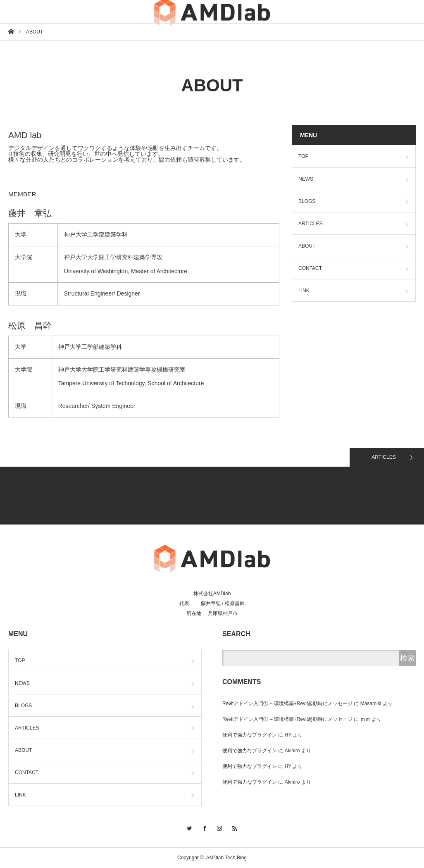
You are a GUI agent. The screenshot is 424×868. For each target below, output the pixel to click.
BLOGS (307, 201)
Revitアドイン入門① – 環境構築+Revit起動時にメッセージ (287, 703)
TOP (303, 156)
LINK (304, 291)
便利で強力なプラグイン (250, 735)
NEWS (306, 179)
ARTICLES (310, 224)
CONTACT (310, 268)
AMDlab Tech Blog (227, 858)
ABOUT (307, 246)
